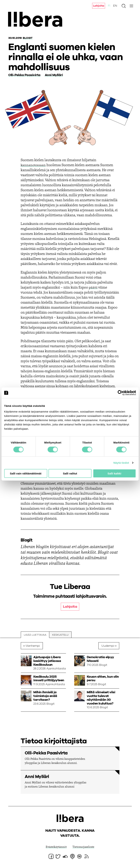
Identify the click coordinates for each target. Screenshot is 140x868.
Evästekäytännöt (56, 847)
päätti (93, 287)
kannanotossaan (33, 165)
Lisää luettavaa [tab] (35, 635)
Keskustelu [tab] (60, 635)
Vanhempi (33, 646)
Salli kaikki (114, 473)
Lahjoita (99, 6)
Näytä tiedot (121, 463)
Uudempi (108, 646)
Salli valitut (70, 473)
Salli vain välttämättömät (26, 473)
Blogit (28, 38)
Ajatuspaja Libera (37, 20)
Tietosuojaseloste (83, 847)
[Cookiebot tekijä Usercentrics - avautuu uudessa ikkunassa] (120, 393)
